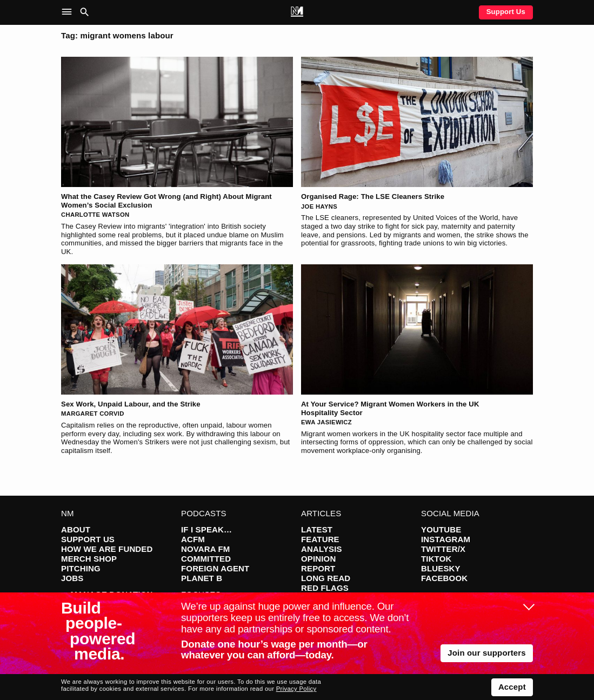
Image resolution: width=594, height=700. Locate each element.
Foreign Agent (215, 568)
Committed (206, 559)
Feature (320, 539)
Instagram (446, 539)
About (76, 529)
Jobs (72, 578)
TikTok (436, 559)
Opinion (318, 559)
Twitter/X (443, 549)
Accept (512, 687)
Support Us (506, 12)
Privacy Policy (296, 689)
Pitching (81, 568)
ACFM (193, 539)
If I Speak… (206, 529)
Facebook (444, 578)
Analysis (322, 549)
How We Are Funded (107, 549)
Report (318, 568)
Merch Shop (89, 559)
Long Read (326, 578)
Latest (317, 529)
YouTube (441, 529)
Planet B (202, 578)
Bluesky (441, 568)
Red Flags (325, 588)
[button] (69, 12)
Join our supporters (487, 653)
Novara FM (206, 549)
